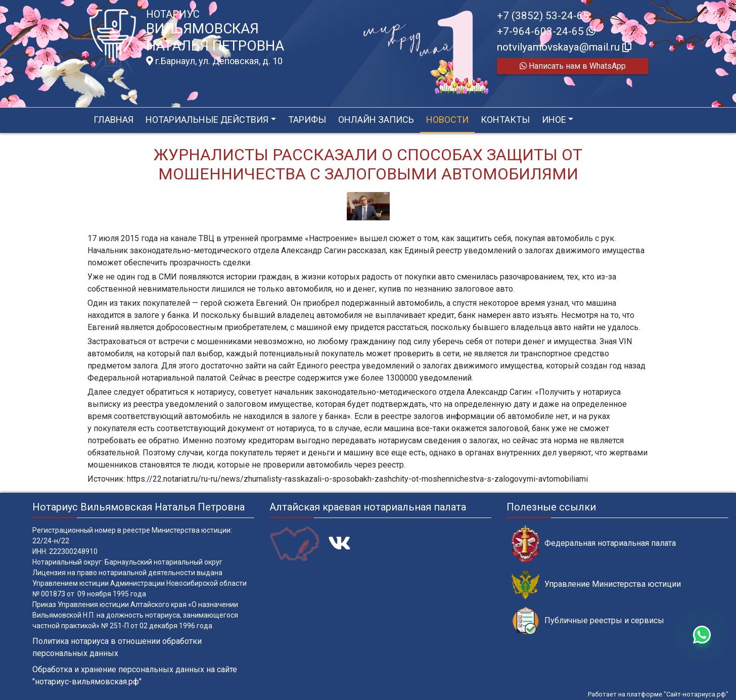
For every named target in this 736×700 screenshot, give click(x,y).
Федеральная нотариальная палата (594, 544)
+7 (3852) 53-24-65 (543, 16)
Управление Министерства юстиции (596, 585)
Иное (554, 120)
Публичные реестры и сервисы (588, 621)
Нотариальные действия (207, 120)
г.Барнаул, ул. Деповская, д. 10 (214, 61)
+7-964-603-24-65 (546, 31)
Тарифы (307, 120)
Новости (447, 120)
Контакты (505, 120)
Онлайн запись (376, 120)
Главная (113, 120)
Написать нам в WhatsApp (573, 66)
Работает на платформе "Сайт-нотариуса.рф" (658, 694)
